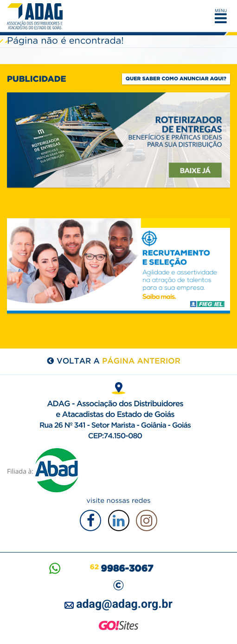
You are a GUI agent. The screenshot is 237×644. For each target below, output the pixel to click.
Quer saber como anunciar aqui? (176, 79)
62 (122, 567)
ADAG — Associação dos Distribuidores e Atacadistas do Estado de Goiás (37, 16)
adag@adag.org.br (124, 604)
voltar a (118, 361)
